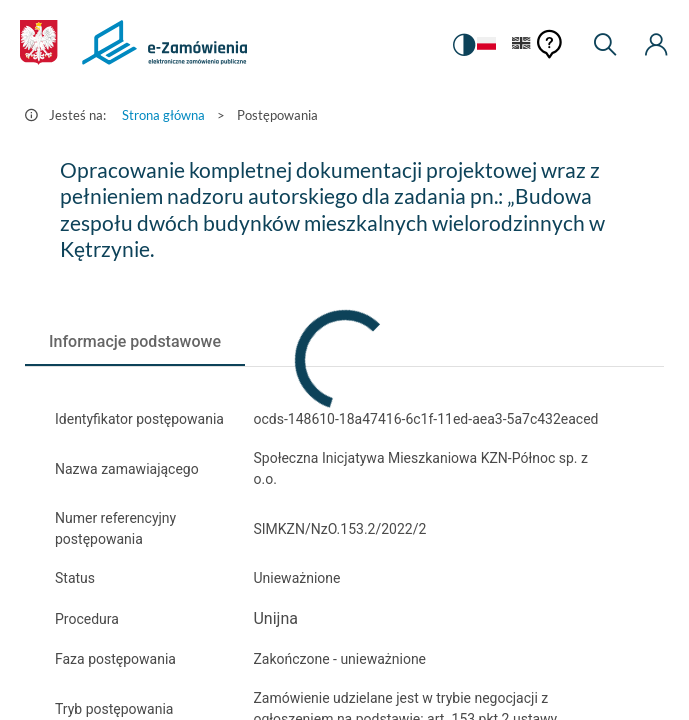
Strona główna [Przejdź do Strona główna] (163, 115)
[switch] (464, 45)
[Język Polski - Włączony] (486, 44)
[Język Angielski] (521, 44)
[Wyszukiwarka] (605, 45)
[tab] (135, 342)
